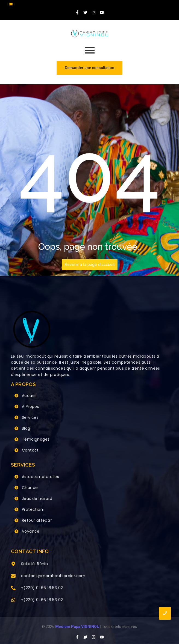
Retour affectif (37, 520)
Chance (30, 488)
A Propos (30, 406)
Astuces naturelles (40, 477)
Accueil (29, 396)
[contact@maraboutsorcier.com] (13, 576)
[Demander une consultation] (89, 68)
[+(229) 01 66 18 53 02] (13, 588)
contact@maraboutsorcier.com (53, 576)
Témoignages (36, 439)
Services (30, 417)
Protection (32, 509)
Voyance (31, 531)
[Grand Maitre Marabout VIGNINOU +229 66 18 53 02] (90, 34)
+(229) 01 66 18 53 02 (42, 588)
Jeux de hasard (37, 498)
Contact (30, 450)
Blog (26, 428)
